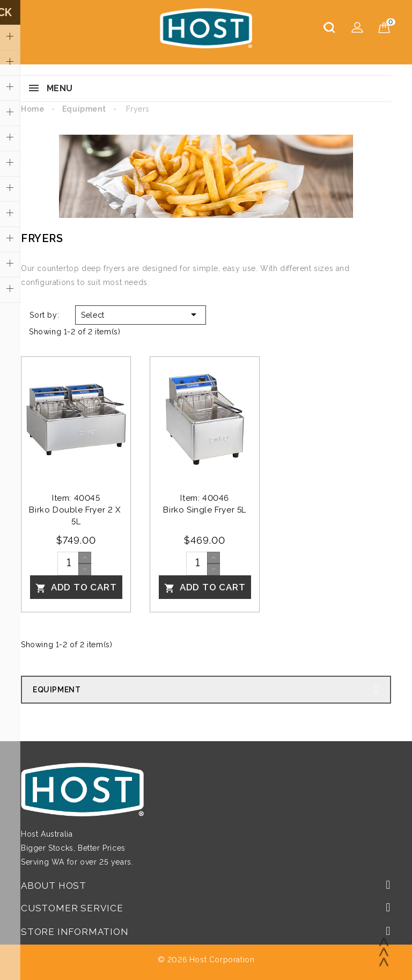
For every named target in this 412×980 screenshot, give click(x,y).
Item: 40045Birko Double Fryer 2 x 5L (76, 510)
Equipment (57, 690)
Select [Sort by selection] (141, 315)
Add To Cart (76, 588)
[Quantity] (68, 564)
